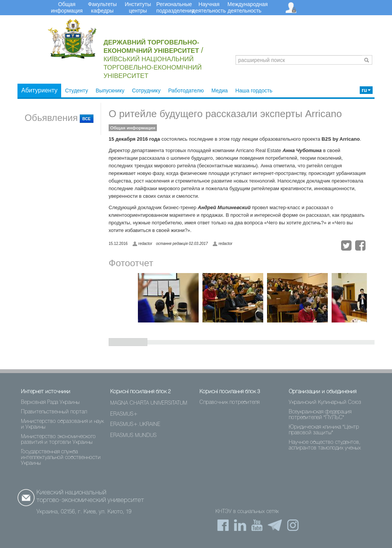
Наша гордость (254, 91)
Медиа (219, 91)
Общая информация (133, 128)
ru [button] (366, 90)
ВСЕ (87, 119)
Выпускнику (110, 91)
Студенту (76, 91)
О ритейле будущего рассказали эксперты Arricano (225, 114)
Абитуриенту (39, 90)
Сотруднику (146, 91)
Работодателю (186, 91)
